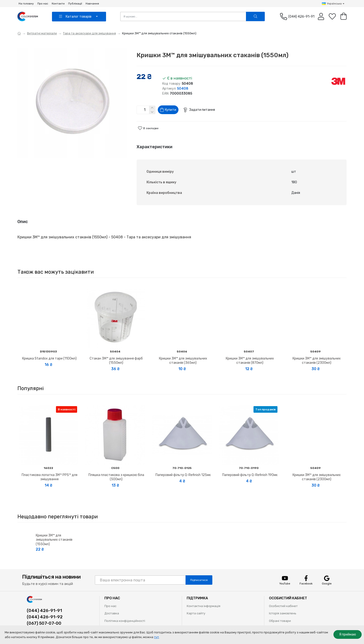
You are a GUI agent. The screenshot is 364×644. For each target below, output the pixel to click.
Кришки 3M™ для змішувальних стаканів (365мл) (183, 351)
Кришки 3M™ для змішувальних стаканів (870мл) (250, 351)
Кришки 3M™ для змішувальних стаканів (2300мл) (317, 351)
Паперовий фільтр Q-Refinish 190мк (250, 466)
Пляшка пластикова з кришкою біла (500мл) (116, 468)
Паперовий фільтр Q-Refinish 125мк (183, 466)
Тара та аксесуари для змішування (89, 33)
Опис (23, 218)
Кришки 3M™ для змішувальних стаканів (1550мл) (54, 530)
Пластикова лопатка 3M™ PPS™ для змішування (49, 468)
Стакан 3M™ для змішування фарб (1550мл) (116, 351)
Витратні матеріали (42, 33)
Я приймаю (348, 634)
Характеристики (154, 149)
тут (156, 637)
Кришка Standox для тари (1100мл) (49, 349)
